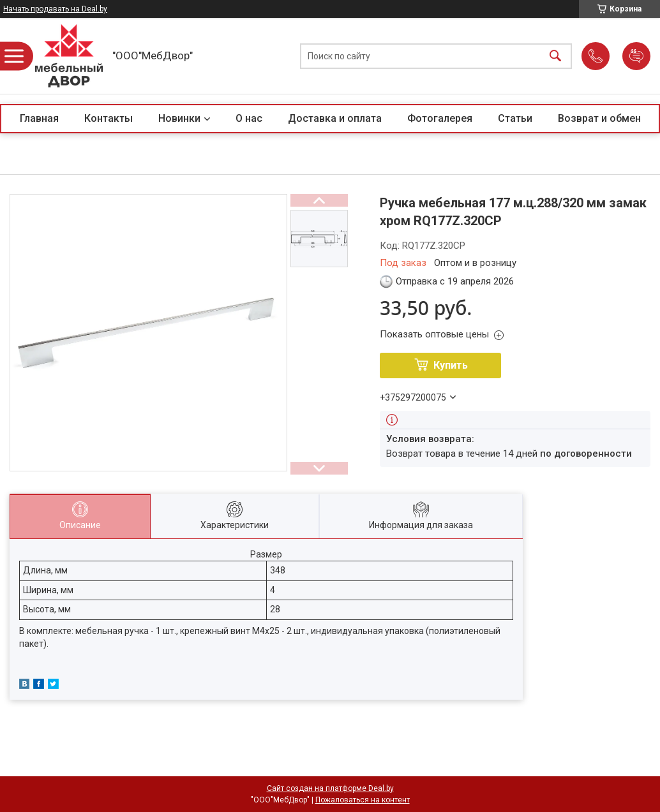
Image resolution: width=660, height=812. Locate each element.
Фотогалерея (440, 118)
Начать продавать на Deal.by (55, 9)
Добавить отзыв (636, 56)
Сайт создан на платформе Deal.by (330, 788)
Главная (39, 118)
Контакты (109, 118)
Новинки (179, 118)
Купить (451, 365)
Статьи (515, 118)
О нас (249, 118)
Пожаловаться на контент (363, 800)
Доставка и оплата (335, 118)
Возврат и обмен (599, 118)
